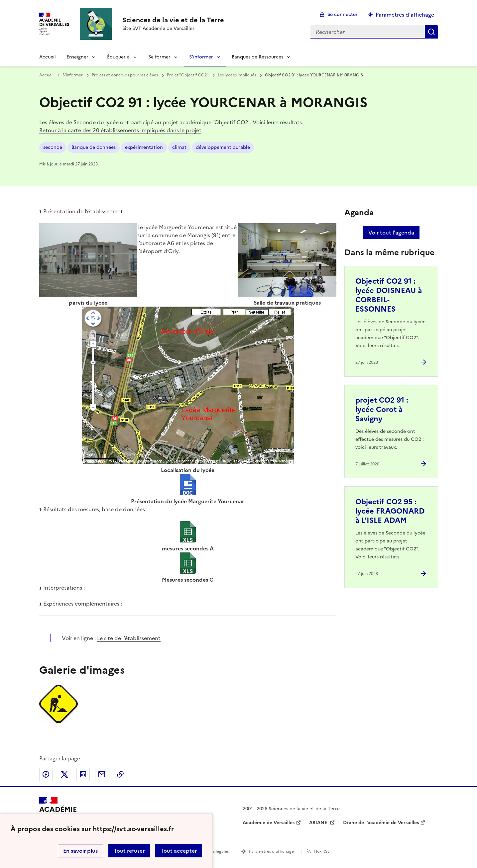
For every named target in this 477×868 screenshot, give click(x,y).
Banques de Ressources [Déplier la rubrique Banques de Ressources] (257, 57)
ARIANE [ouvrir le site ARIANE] (319, 823)
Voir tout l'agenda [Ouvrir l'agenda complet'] (391, 233)
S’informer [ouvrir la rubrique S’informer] (73, 75)
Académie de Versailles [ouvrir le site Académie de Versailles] (269, 823)
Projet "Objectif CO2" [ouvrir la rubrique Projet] (188, 75)
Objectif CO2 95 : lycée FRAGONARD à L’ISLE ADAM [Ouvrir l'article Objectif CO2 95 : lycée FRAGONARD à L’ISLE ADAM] (390, 511)
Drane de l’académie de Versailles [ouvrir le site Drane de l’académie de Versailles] (381, 823)
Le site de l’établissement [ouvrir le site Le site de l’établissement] (129, 638)
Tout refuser (129, 851)
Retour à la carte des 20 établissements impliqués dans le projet (120, 130)
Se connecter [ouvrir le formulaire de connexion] (343, 14)
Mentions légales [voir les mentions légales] (213, 851)
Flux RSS (322, 851)
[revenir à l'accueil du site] (173, 20)
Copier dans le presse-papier (120, 774)
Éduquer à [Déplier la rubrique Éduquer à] (118, 57)
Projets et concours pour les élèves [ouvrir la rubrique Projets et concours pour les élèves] (125, 75)
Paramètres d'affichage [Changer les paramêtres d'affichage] (405, 15)
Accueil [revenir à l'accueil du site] (48, 57)
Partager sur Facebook (46, 774)
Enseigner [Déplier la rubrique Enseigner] (77, 57)
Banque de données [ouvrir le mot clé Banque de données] (94, 147)
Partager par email (102, 774)
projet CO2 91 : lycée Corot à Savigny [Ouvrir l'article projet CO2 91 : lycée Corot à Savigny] (382, 409)
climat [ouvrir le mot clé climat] (179, 147)
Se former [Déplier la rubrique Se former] (159, 57)
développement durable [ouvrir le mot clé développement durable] (223, 147)
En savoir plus (80, 851)
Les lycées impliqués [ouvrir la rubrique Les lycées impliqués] (237, 75)
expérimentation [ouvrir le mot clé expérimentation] (144, 147)
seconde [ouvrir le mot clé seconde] (53, 147)
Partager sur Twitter (64, 774)
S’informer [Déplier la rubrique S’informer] (201, 57)
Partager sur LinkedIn (83, 774)
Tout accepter (179, 851)
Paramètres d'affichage (271, 851)
